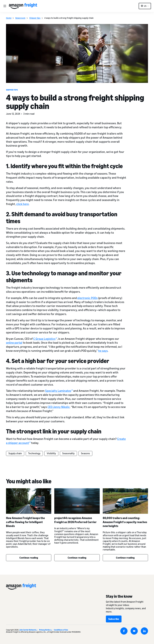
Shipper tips (35, 18)
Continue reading (29, 558)
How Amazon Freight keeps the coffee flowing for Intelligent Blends (25, 522)
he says (103, 351)
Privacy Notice (46, 630)
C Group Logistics (45, 339)
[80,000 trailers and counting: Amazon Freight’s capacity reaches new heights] (125, 501)
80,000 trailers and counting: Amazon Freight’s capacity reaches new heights (125, 522)
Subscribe (114, 619)
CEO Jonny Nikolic (59, 407)
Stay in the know (119, 596)
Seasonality (68, 453)
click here (22, 204)
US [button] (145, 6)
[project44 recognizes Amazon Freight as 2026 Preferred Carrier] (77, 501)
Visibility (51, 453)
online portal (14, 343)
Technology (34, 453)
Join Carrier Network (28, 630)
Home (9, 18)
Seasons (85, 453)
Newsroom (20, 18)
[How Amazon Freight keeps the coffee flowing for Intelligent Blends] (29, 501)
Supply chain (15, 453)
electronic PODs (87, 298)
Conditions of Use (61, 630)
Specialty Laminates (59, 391)
